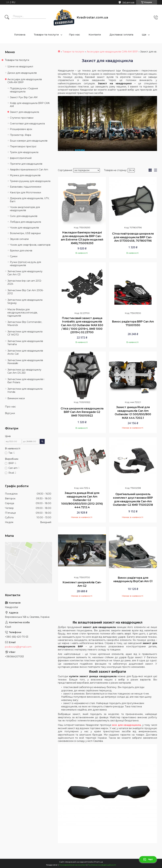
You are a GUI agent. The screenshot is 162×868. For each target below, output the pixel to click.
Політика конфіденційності (102, 865)
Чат (148, 859)
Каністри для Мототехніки (25, 193)
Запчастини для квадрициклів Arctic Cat (25, 352)
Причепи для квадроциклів (26, 164)
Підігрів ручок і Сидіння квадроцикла (24, 90)
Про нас (74, 35)
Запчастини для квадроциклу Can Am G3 (25, 273)
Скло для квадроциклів (24, 216)
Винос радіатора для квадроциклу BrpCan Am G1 (133, 580)
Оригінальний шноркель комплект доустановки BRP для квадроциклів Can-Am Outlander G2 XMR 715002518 (133, 499)
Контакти (95, 35)
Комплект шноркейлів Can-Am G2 (82, 584)
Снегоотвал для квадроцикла (27, 124)
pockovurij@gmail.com (18, 647)
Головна (20, 35)
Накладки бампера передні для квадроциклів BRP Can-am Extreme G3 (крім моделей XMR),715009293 (82, 238)
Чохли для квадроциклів (24, 228)
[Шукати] (7, 17)
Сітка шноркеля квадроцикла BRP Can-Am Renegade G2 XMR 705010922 (82, 412)
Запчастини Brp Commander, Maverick (25, 324)
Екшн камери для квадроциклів (29, 141)
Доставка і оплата (121, 35)
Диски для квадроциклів (22, 73)
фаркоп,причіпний (21, 158)
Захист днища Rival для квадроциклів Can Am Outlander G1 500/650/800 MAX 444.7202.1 (133, 413)
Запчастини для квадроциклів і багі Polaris (26, 381)
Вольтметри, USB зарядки (25, 233)
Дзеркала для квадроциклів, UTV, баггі (30, 200)
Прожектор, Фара (20, 135)
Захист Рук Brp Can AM (24, 97)
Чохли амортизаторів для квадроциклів (25, 209)
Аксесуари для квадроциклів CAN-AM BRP (112, 52)
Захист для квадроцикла (24, 112)
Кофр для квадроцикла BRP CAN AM (30, 105)
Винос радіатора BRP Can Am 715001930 (133, 323)
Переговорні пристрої (23, 146)
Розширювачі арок (21, 129)
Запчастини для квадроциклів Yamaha (25, 343)
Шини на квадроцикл (20, 66)
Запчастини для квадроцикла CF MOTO (25, 333)
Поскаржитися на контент (73, 865)
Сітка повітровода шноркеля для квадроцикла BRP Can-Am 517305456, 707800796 (133, 237)
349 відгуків (128, 2)
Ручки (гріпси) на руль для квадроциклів (25, 264)
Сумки (14, 256)
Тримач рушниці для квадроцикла (30, 181)
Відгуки (10, 413)
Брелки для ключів (21, 251)
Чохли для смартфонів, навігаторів (30, 245)
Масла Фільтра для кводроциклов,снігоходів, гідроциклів (22, 313)
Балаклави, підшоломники (26, 187)
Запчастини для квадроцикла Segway (25, 301)
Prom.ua (99, 862)
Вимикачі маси (16, 398)
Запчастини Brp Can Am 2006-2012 (25, 292)
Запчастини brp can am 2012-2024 (25, 282)
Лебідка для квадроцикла (25, 222)
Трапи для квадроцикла (24, 152)
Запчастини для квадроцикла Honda (25, 390)
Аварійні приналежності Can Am (29, 170)
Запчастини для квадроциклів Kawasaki (25, 362)
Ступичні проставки (22, 118)
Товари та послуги (46, 35)
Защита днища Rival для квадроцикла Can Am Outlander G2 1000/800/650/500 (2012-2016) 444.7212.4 (82, 500)
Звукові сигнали (19, 239)
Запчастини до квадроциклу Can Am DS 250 (24, 371)
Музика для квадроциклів (25, 175)
